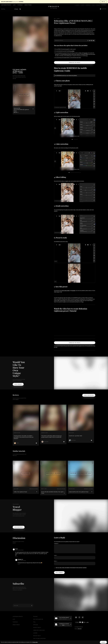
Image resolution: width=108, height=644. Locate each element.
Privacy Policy (37, 627)
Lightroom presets (6, 5)
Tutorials (20, 5)
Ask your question (38, 619)
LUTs (14, 5)
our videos (72, 51)
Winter (98, 5)
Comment (57, 544)
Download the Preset (75, 63)
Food (83, 5)
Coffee (104, 5)
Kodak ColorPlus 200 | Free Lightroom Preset (79, 492)
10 (80, 172)
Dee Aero (80, 629)
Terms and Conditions (39, 630)
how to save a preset (66, 291)
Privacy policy (35, 642)
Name (56, 555)
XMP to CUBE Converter (39, 638)
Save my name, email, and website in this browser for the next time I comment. (71, 568)
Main (55, 19)
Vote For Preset (19, 527)
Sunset (77, 5)
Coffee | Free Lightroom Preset (20, 492)
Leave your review (89, 395)
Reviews (35, 616)
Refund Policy (37, 636)
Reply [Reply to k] (16, 556)
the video (86, 53)
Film (93, 5)
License (35, 633)
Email (56, 561)
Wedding (88, 5)
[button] (103, 9)
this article (73, 291)
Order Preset (28, 5)
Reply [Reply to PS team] (19, 564)
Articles (36, 625)
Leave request (18, 384)
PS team (19, 559)
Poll (35, 622)
